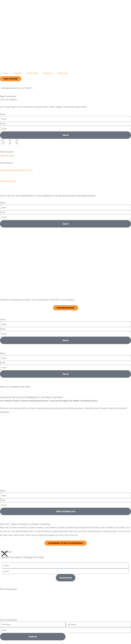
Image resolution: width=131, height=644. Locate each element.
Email (3, 124)
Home (5, 73)
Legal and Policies (8, 181)
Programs (17, 73)
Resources (48, 73)
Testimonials (32, 73)
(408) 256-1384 (7, 156)
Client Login (63, 73)
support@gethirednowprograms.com (16, 170)
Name (3, 114)
